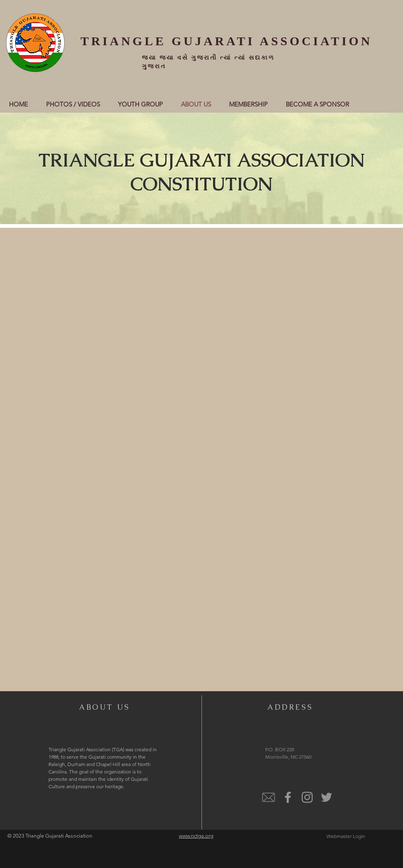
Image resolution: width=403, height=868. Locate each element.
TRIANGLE (123, 41)
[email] (269, 797)
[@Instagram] (307, 797)
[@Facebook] (288, 797)
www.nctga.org (196, 836)
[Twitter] (327, 797)
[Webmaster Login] (346, 836)
